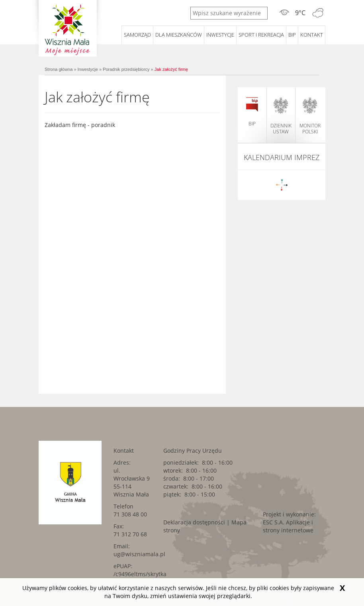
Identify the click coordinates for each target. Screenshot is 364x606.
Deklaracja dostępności (194, 522)
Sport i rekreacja (261, 35)
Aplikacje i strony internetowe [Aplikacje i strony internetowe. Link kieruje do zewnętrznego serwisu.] (288, 526)
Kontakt (312, 35)
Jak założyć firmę (171, 69)
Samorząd (137, 35)
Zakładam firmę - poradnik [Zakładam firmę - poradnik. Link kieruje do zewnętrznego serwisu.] (80, 125)
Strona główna (59, 69)
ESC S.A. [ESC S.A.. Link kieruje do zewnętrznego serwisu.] (274, 522)
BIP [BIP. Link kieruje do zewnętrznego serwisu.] (292, 35)
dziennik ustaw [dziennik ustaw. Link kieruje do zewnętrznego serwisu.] (281, 116)
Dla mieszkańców (179, 35)
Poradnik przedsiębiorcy (126, 69)
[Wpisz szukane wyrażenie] (229, 13)
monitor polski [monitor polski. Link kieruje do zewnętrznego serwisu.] (310, 116)
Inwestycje (220, 35)
